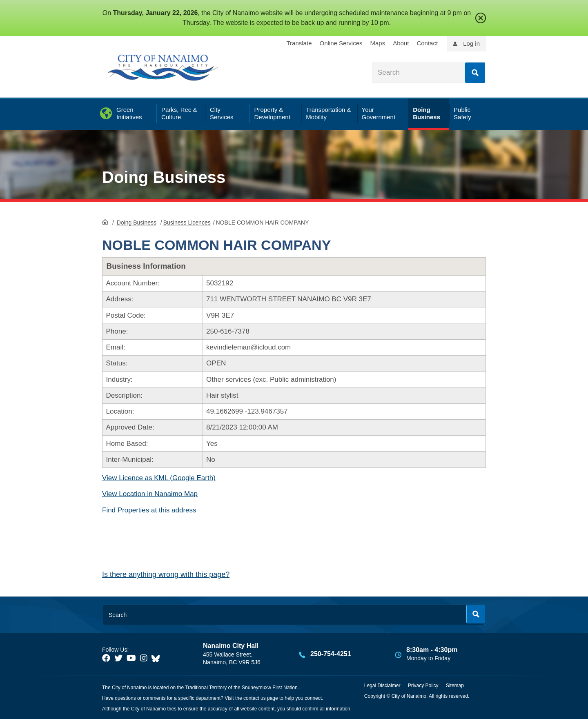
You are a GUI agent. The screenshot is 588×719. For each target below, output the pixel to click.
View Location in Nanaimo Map (150, 494)
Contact (427, 43)
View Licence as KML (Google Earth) (159, 478)
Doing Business (164, 177)
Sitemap (455, 686)
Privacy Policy (423, 686)
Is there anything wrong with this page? (166, 574)
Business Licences (187, 223)
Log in (471, 43)
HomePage (105, 222)
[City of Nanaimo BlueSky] (158, 658)
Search (475, 73)
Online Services (341, 43)
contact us (255, 698)
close (481, 18)
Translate (299, 43)
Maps (378, 43)
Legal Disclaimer (382, 686)
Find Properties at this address (149, 510)
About (401, 43)
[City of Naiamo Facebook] (106, 658)
